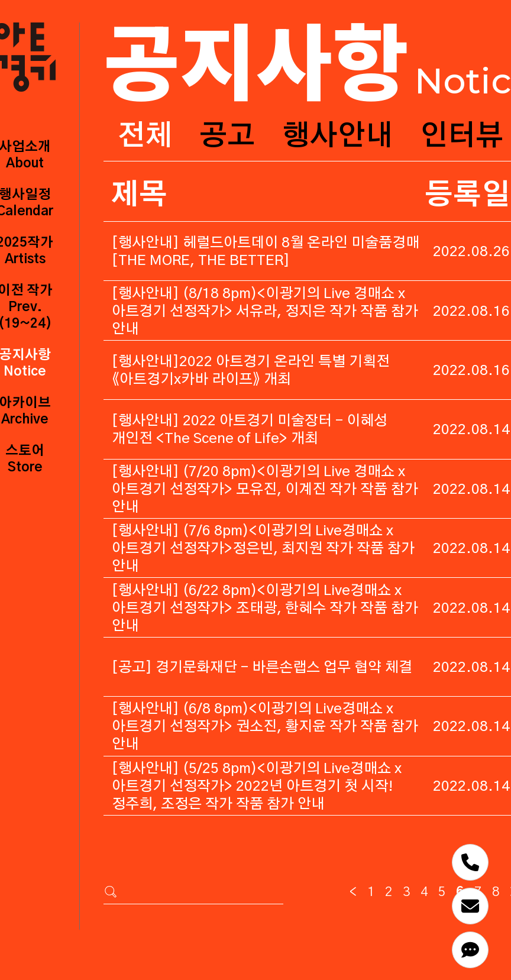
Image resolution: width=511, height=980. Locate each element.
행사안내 (338, 137)
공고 (227, 137)
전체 (145, 137)
